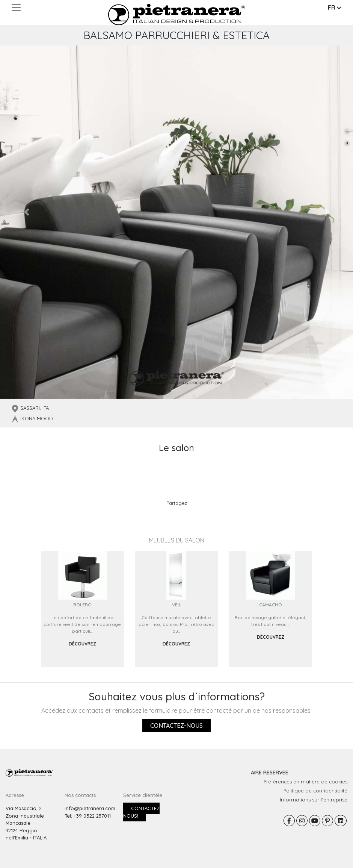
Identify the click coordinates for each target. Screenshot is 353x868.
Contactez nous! (141, 812)
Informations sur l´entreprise (314, 800)
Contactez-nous (176, 726)
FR (335, 8)
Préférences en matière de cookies (305, 782)
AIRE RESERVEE (270, 773)
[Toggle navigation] (16, 8)
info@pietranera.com (90, 808)
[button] (26, 212)
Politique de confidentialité (315, 791)
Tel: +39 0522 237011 (88, 816)
